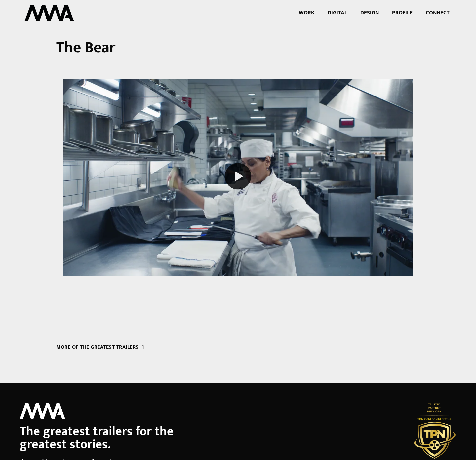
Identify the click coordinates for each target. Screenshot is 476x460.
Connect (438, 13)
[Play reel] (238, 177)
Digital (337, 13)
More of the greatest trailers (100, 347)
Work (307, 13)
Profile (402, 13)
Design (370, 13)
